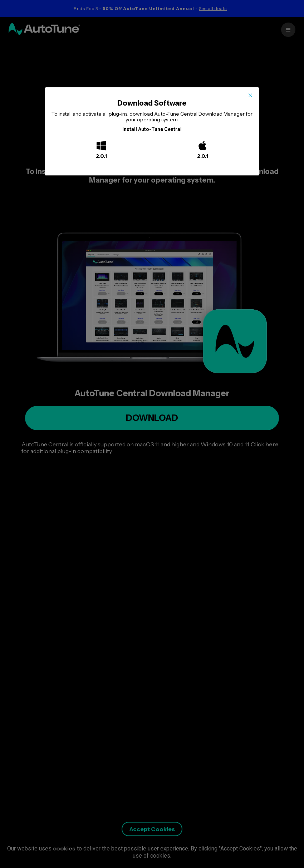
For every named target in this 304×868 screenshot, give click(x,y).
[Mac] (203, 146)
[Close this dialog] (250, 96)
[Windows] (101, 146)
